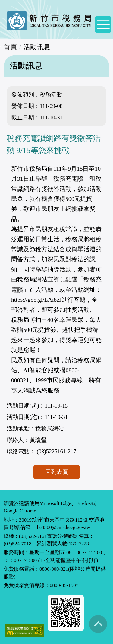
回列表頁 (57, 472)
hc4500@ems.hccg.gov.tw (63, 527)
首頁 (10, 47)
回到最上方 (98, 624)
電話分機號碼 (62, 536)
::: (2, 45)
